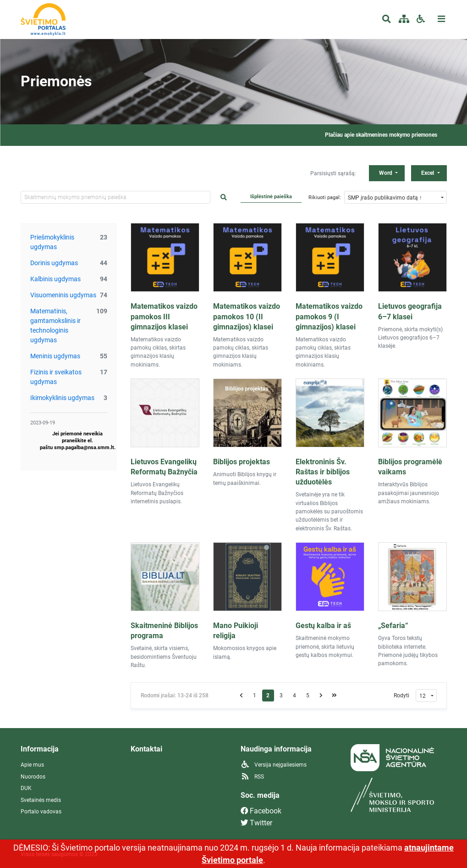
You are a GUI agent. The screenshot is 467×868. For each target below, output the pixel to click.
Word (386, 173)
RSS (252, 777)
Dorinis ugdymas (54, 263)
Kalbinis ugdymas (55, 279)
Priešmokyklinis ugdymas (52, 242)
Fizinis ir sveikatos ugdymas (56, 377)
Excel (428, 173)
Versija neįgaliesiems (274, 765)
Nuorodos (33, 777)
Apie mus (32, 765)
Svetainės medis (41, 800)
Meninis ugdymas (55, 356)
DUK (26, 788)
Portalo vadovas (41, 812)
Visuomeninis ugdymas (63, 295)
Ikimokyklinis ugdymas (62, 398)
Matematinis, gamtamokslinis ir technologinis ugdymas (55, 325)
